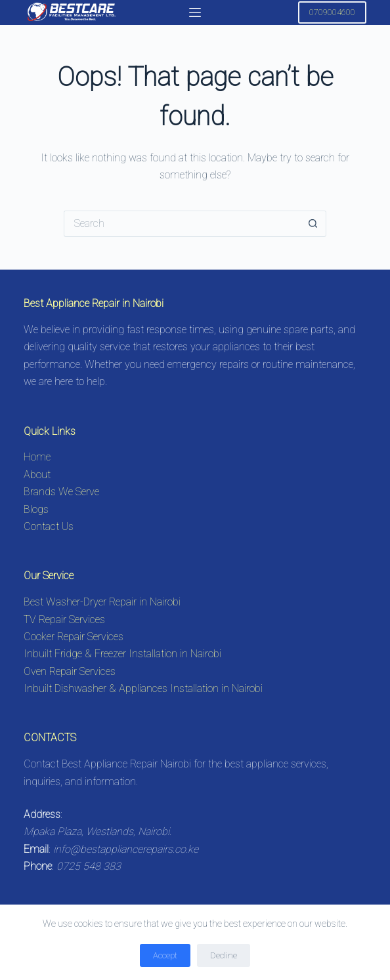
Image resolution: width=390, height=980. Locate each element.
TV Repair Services (64, 620)
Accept (165, 955)
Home (37, 457)
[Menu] (195, 12)
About (37, 475)
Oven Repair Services (70, 671)
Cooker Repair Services (74, 637)
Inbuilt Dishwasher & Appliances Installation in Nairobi (143, 688)
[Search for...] (182, 224)
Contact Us (49, 526)
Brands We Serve (61, 492)
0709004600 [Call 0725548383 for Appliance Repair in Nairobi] (332, 12)
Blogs (36, 509)
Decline (224, 955)
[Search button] (313, 224)
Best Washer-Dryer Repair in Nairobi (102, 602)
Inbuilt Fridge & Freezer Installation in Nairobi (122, 654)
